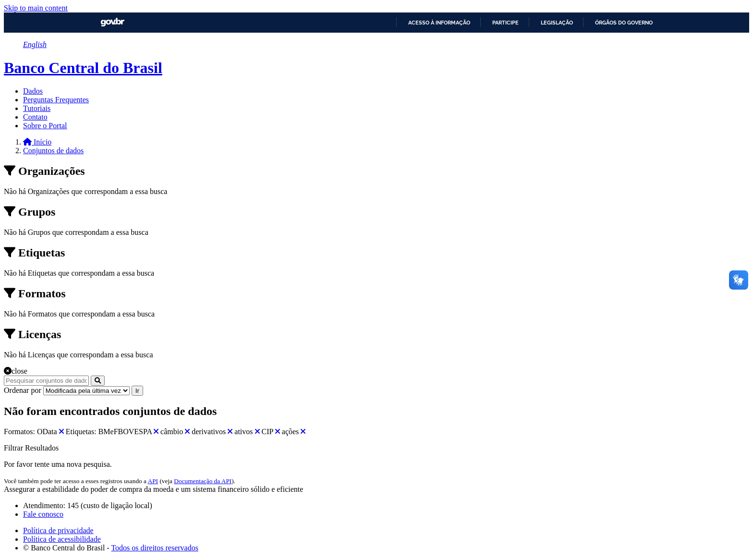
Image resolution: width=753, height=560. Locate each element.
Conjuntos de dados (53, 151)
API (153, 481)
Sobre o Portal (45, 126)
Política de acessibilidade (62, 539)
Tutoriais (37, 108)
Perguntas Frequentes (56, 100)
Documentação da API (203, 481)
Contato (35, 117)
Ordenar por (23, 390)
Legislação (557, 23)
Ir (137, 391)
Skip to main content (36, 8)
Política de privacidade (58, 530)
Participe (505, 23)
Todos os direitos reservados (155, 548)
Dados (33, 91)
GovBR (112, 22)
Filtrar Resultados (31, 448)
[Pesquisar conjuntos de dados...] (46, 381)
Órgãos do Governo (624, 23)
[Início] (37, 142)
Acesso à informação (439, 23)
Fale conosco (43, 514)
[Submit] (98, 381)
